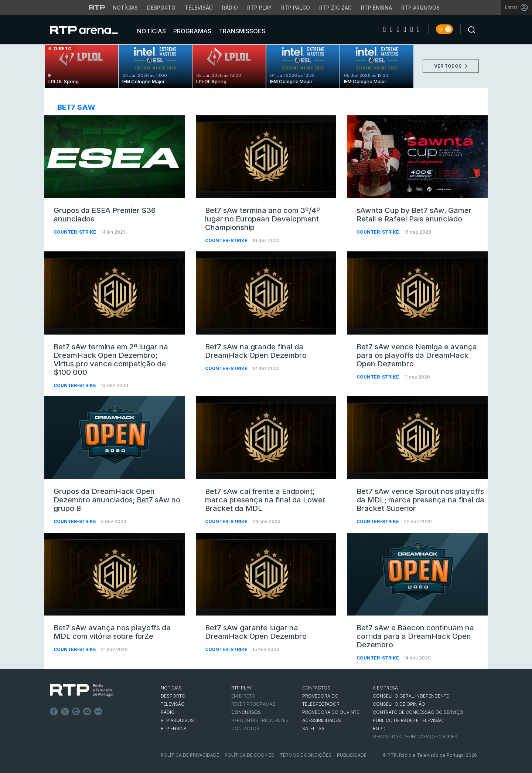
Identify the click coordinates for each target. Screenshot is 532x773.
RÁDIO (168, 712)
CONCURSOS (246, 712)
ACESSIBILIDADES (322, 720)
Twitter (65, 712)
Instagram (76, 712)
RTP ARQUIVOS (177, 720)
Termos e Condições (306, 755)
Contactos (245, 728)
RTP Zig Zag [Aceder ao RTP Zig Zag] (335, 8)
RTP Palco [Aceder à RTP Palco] (296, 8)
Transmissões (241, 31)
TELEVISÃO (173, 704)
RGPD (379, 728)
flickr (98, 712)
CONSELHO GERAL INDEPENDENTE (411, 696)
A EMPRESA (385, 688)
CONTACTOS (316, 688)
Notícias (151, 31)
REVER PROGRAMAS (253, 704)
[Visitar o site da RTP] (97, 7)
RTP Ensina (174, 728)
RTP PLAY (242, 688)
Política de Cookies (249, 755)
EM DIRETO (243, 696)
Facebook (54, 712)
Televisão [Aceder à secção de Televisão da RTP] (199, 8)
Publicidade (352, 755)
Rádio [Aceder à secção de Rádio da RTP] (230, 8)
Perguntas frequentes (260, 720)
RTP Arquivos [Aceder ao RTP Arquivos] (420, 8)
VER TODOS (451, 66)
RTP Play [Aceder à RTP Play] (260, 8)
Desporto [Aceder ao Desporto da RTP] (161, 8)
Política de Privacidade (190, 755)
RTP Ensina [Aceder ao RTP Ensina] (376, 8)
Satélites (313, 728)
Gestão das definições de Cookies (415, 737)
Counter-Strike (75, 232)
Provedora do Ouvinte (331, 712)
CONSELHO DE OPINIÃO (399, 704)
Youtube (87, 712)
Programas (192, 31)
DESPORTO (173, 696)
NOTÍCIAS (171, 688)
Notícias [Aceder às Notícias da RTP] (125, 8)
